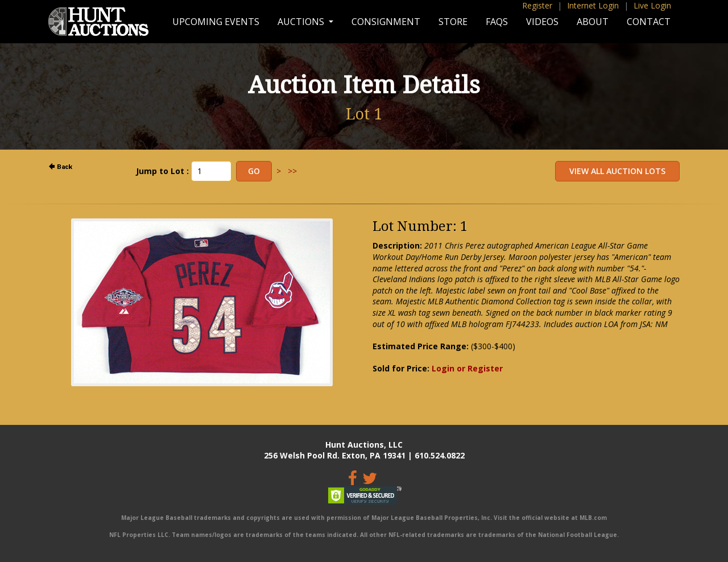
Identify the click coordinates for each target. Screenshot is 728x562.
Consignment (386, 22)
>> (292, 171)
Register (537, 5)
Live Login (652, 5)
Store (453, 22)
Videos (542, 22)
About (593, 22)
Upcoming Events (216, 22)
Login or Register (467, 368)
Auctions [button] (302, 22)
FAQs (497, 22)
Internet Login (593, 5)
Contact (649, 22)
